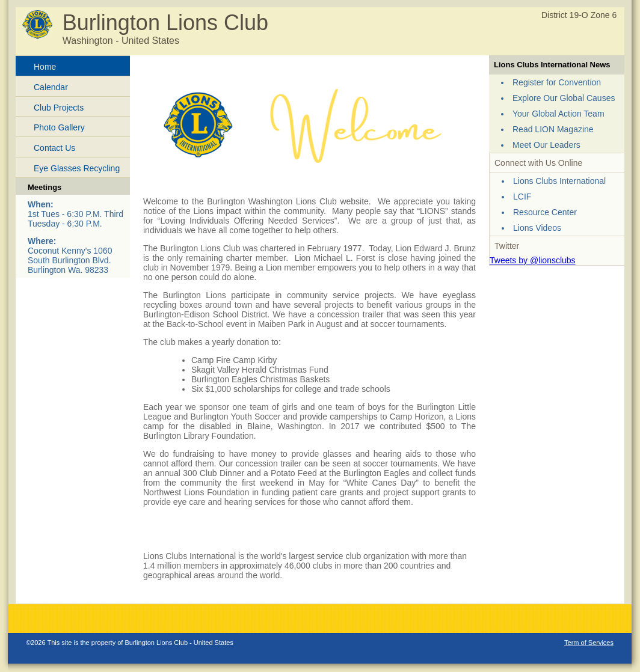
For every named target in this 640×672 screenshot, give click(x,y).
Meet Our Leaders (546, 145)
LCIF (522, 197)
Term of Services (589, 643)
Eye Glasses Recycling (77, 168)
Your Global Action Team (558, 114)
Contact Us (54, 148)
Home (45, 67)
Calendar (51, 87)
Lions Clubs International (559, 181)
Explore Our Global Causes (564, 98)
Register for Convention (557, 82)
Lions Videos (537, 228)
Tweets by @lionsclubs (533, 260)
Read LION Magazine (553, 129)
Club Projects (59, 108)
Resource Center (545, 212)
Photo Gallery (59, 127)
